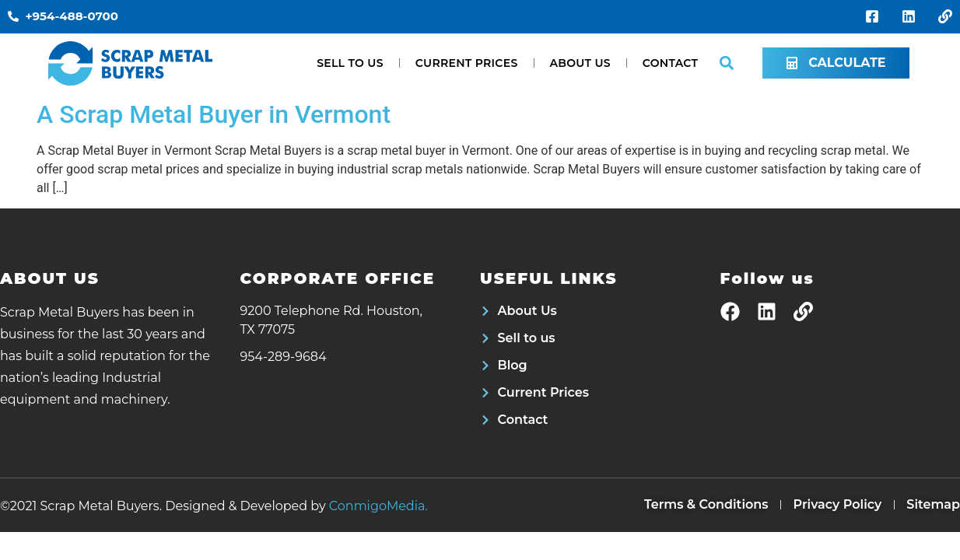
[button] (726, 63)
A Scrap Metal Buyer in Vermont (214, 114)
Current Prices (467, 63)
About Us (580, 63)
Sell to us (350, 63)
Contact (670, 63)
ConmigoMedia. (378, 506)
